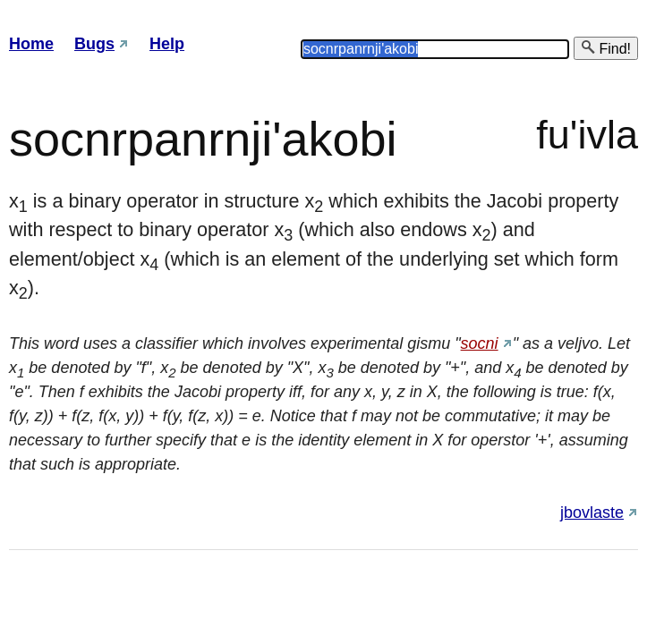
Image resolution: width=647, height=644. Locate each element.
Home (31, 44)
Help (167, 44)
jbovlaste (592, 513)
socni (480, 343)
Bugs (94, 44)
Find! (606, 48)
